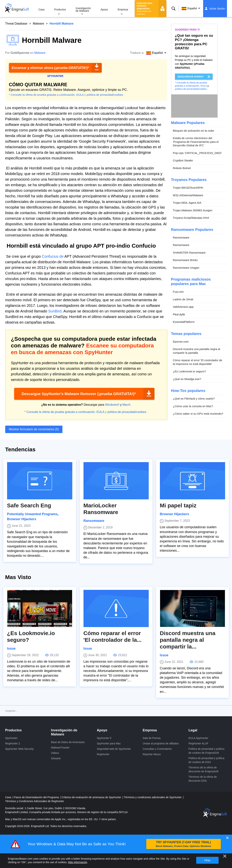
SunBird (55, 311)
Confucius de (53, 256)
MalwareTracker (60, 748)
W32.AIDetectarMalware (188, 195)
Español (189, 9)
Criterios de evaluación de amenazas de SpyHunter (92, 797)
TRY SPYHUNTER (184, 844)
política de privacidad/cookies (105, 95)
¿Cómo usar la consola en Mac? (193, 406)
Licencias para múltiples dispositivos (144, 8)
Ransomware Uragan (186, 268)
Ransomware (181, 237)
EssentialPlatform (184, 322)
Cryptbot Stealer (183, 160)
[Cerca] (225, 856)
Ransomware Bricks (185, 260)
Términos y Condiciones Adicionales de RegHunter (35, 801)
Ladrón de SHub (183, 299)
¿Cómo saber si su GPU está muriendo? (198, 414)
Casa (41, 9)
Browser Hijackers (22, 519)
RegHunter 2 (13, 743)
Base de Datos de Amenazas (68, 742)
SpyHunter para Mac (109, 743)
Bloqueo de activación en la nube (194, 131)
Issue (11, 648)
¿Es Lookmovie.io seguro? (190, 371)
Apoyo (104, 9)
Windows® (112, 405)
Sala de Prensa (152, 738)
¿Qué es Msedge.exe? (187, 379)
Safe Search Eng (29, 505)
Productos (60, 9)
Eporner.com (181, 342)
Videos (55, 753)
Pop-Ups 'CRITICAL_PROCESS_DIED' (197, 153)
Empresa (123, 9)
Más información (78, 862)
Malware (38, 24)
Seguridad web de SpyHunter (114, 749)
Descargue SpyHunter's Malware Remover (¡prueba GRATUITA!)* (79, 394)
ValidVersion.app (183, 307)
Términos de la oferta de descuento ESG (203, 779)
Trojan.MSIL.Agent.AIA (187, 203)
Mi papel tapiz (178, 505)
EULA (80, 95)
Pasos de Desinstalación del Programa (37, 797)
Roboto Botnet (182, 168)
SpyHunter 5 (104, 738)
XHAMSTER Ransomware (189, 253)
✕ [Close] (227, 838)
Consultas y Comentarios (157, 749)
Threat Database (16, 24)
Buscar (173, 8)
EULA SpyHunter (198, 738)
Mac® (126, 405)
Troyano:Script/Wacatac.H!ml (191, 218)
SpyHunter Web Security (19, 749)
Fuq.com (178, 292)
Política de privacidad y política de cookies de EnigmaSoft (206, 751)
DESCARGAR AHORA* (191, 77)
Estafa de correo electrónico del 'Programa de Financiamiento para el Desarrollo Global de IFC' (196, 142)
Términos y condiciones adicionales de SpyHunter (153, 797)
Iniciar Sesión (217, 9)
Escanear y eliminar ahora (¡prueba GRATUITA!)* (50, 68)
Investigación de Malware (83, 9)
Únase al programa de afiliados (161, 743)
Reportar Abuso (152, 754)
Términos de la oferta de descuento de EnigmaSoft (203, 769)
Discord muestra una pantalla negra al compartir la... (188, 640)
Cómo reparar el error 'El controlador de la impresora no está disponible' (198, 362)
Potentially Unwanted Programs (32, 514)
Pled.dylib (179, 314)
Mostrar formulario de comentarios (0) (34, 429)
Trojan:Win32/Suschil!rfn (188, 188)
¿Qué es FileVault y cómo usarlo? (194, 399)
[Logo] (17, 9)
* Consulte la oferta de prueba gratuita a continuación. (42, 95)
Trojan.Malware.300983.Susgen (193, 210)
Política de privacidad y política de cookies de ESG (206, 760)
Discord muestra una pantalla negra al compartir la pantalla (197, 351)
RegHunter (103, 754)
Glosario (56, 758)
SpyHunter (11, 738)
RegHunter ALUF (199, 743)
